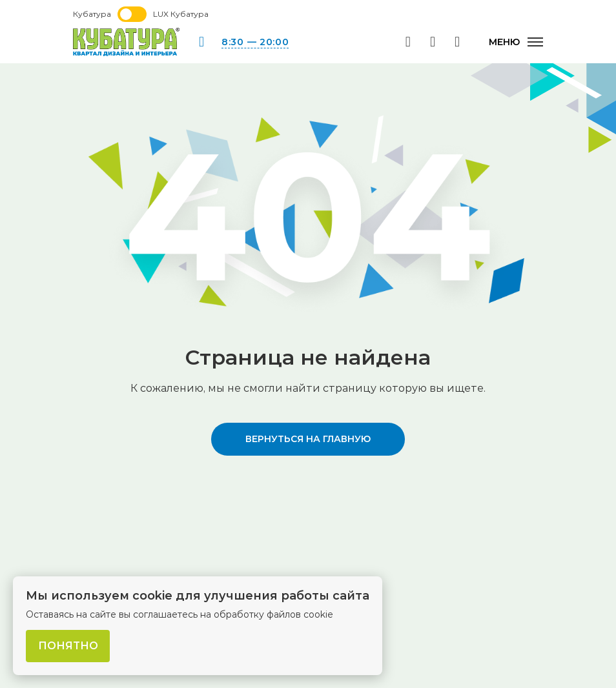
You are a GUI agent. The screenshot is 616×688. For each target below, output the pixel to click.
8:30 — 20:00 (255, 42)
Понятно (68, 646)
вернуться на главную (308, 439)
